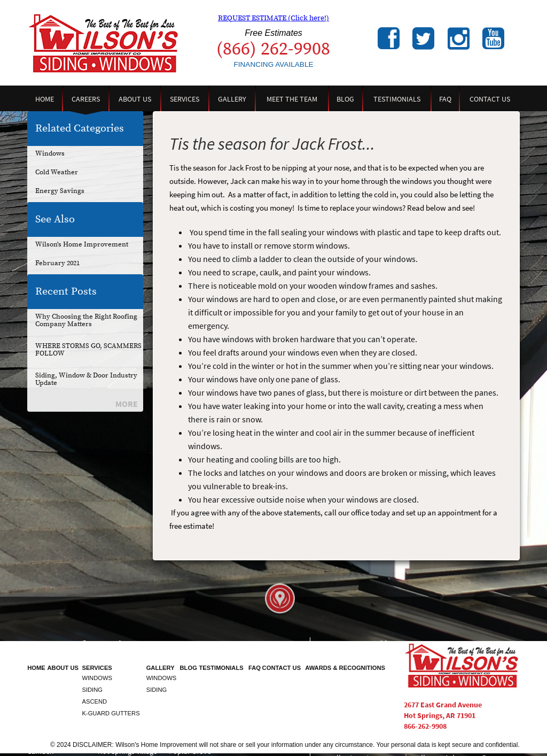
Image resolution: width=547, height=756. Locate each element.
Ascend (94, 701)
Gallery (232, 99)
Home (45, 99)
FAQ (445, 99)
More (127, 404)
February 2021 (57, 263)
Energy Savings (60, 191)
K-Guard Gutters (111, 713)
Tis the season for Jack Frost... (272, 144)
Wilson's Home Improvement (82, 244)
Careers (86, 99)
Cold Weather (57, 172)
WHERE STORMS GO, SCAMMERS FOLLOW (88, 350)
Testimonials (397, 99)
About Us (135, 99)
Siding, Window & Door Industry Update (86, 379)
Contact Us (490, 99)
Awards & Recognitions (345, 668)
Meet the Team (292, 99)
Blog (345, 99)
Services (185, 99)
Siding (92, 690)
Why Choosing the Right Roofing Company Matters (86, 320)
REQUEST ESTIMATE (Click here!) (273, 18)
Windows (50, 153)
